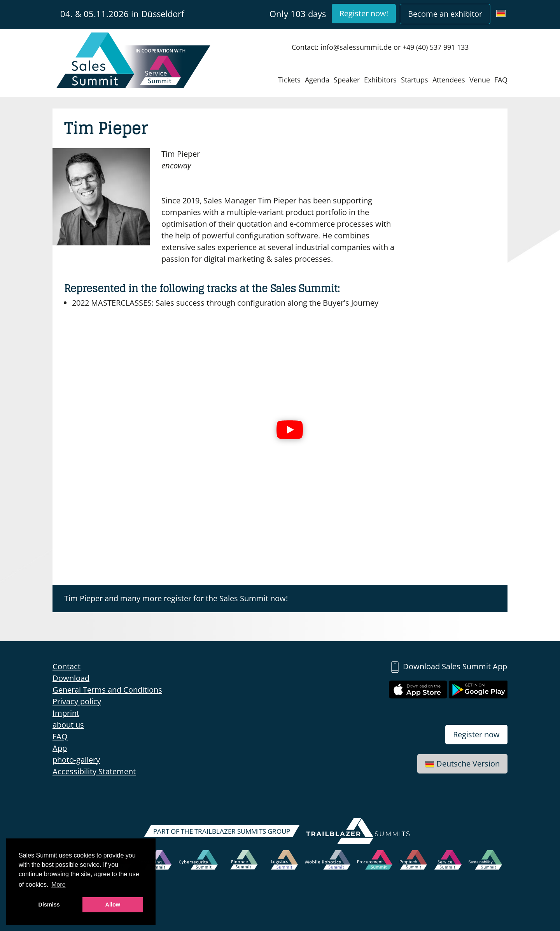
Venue (480, 80)
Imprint (66, 713)
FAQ (501, 80)
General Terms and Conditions (107, 690)
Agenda (317, 80)
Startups (415, 80)
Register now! (364, 13)
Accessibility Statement (94, 771)
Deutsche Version (462, 764)
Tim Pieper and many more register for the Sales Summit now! (176, 598)
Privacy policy (77, 701)
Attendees (449, 80)
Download (71, 678)
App (60, 748)
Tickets (289, 80)
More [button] (58, 885)
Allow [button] (113, 905)
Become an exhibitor (445, 14)
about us (68, 725)
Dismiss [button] (49, 905)
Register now (476, 734)
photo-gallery (76, 760)
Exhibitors (380, 80)
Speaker (347, 80)
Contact (66, 666)
